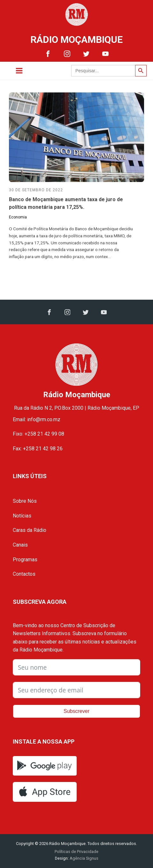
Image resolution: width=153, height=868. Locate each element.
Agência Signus (84, 858)
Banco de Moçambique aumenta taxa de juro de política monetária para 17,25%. (66, 203)
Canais (20, 545)
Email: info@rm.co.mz (37, 419)
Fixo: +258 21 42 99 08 (38, 434)
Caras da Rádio (30, 530)
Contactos (24, 574)
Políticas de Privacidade (76, 852)
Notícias (22, 516)
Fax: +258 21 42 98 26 (38, 449)
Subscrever (76, 711)
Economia (18, 217)
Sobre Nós (25, 501)
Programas (25, 560)
